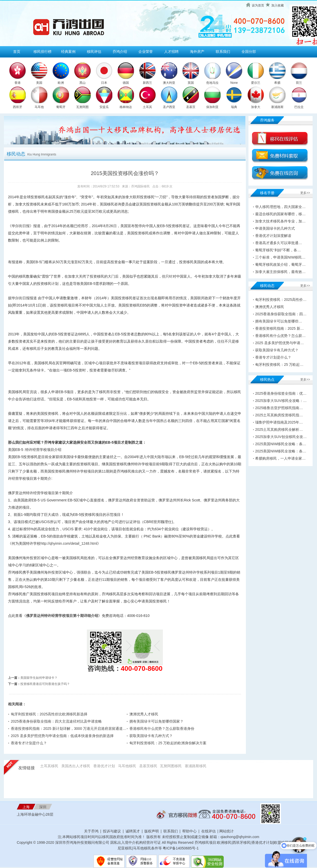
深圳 (43, 807)
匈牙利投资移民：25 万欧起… (279, 365)
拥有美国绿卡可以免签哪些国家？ (156, 721)
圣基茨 (191, 107)
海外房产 (197, 52)
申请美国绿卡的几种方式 (275, 228)
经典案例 (68, 52)
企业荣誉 (146, 52)
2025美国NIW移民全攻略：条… (281, 444)
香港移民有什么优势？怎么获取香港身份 (162, 729)
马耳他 (39, 107)
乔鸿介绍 (120, 52)
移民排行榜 (43, 52)
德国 (126, 83)
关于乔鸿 (91, 831)
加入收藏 (278, 5)
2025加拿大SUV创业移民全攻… (281, 437)
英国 (191, 83)
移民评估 (94, 52)
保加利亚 (212, 107)
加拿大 (256, 107)
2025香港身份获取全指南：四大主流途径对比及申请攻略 (56, 721)
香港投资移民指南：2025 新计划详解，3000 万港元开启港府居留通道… (69, 729)
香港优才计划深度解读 (273, 236)
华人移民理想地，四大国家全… (280, 207)
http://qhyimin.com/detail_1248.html (69, 543)
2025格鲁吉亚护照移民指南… (279, 408)
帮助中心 (189, 831)
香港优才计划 (104, 766)
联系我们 (223, 52)
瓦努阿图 (82, 107)
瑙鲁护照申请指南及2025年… (279, 422)
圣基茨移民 (148, 766)
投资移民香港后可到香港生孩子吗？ (45, 684)
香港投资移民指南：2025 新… (280, 328)
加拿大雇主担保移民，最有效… (280, 272)
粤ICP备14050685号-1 (181, 848)
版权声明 (152, 831)
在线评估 (209, 831)
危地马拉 (212, 83)
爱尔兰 (256, 83)
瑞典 (234, 107)
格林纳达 (126, 107)
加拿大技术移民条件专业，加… (280, 221)
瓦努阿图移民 (171, 766)
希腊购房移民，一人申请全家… (280, 458)
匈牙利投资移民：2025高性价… (281, 300)
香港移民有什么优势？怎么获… (280, 336)
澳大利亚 (169, 83)
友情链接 (27, 768)
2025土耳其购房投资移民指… (279, 415)
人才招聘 (171, 52)
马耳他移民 (127, 766)
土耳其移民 (49, 766)
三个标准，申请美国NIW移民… (280, 257)
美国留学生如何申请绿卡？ (39, 678)
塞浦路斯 (277, 107)
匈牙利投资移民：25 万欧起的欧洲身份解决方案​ (168, 743)
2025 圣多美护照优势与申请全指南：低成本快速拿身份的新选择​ (62, 736)
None (234, 83)
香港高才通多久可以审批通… (279, 243)
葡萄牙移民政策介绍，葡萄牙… (280, 264)
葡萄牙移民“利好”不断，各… (278, 250)
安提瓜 (104, 107)
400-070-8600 (142, 668)
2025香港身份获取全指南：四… (281, 314)
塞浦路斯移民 (196, 766)
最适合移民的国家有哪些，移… (280, 214)
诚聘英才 (133, 831)
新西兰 (147, 83)
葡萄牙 (61, 107)
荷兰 (299, 83)
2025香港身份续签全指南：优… (281, 393)
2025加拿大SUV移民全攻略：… (281, 401)
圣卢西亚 (169, 107)
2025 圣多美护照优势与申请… (280, 343)
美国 (39, 83)
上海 (26, 807)
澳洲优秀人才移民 (144, 714)
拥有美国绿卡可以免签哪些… (279, 321)
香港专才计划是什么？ (29, 743)
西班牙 (18, 107)
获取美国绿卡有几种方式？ (151, 736)
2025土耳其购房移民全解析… (279, 429)
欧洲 (61, 83)
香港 (18, 83)
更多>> (305, 193)
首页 (17, 52)
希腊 (277, 83)
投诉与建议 (112, 831)
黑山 (82, 83)
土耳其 (147, 107)
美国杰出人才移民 (76, 766)
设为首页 (258, 5)
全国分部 (249, 52)
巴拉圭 (299, 107)
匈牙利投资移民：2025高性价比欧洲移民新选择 (49, 714)
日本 (104, 83)
